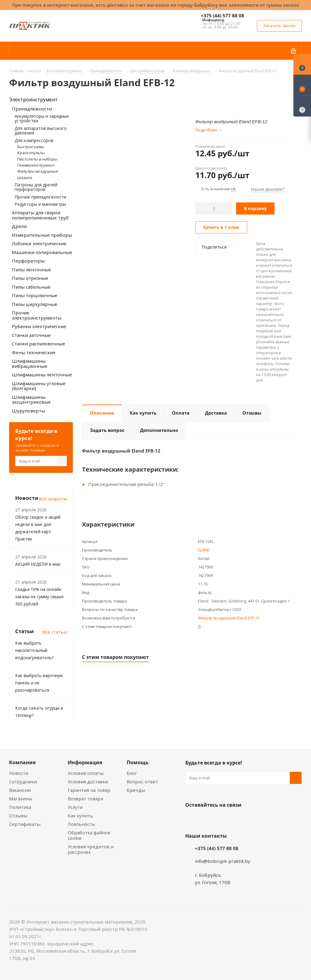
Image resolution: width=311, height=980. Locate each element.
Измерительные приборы (42, 235)
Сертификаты (25, 824)
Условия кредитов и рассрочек (91, 849)
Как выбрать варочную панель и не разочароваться (39, 683)
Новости (19, 773)
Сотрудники (23, 782)
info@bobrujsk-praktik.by (223, 861)
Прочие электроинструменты (37, 315)
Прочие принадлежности (40, 197)
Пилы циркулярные (35, 304)
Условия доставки (88, 782)
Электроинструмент (33, 100)
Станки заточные (31, 335)
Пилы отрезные (30, 278)
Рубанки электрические (39, 326)
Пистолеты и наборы (37, 159)
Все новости (53, 499)
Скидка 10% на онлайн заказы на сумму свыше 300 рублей (39, 597)
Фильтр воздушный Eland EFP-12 (229, 618)
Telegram (237, 819)
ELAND (204, 550)
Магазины (21, 799)
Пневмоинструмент (36, 165)
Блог (132, 773)
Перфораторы (28, 261)
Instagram (222, 819)
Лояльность (81, 824)
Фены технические (34, 352)
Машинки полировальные (42, 252)
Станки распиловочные (38, 344)
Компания (22, 762)
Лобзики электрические (39, 243)
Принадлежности (32, 109)
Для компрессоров (34, 140)
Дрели (19, 226)
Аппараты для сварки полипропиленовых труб (40, 215)
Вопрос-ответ (142, 782)
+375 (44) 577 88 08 (222, 15)
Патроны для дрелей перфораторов (36, 187)
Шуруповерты (28, 411)
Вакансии (20, 790)
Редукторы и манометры (40, 204)
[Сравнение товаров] (302, 106)
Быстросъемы (31, 147)
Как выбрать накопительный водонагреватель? (34, 650)
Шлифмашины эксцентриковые (31, 400)
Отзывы (18, 816)
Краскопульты (31, 153)
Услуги (75, 807)
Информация (85, 762)
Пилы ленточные (31, 270)
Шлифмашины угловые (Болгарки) (39, 386)
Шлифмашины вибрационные (30, 363)
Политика (20, 807)
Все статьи (55, 632)
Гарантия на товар (89, 790)
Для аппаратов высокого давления (41, 131)
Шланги (25, 178)
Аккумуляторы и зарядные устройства (42, 118)
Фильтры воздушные (38, 171)
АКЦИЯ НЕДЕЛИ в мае (38, 564)
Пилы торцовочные (35, 295)
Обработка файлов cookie (89, 835)
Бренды (136, 790)
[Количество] (214, 209)
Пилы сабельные (31, 287)
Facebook (207, 819)
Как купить (80, 816)
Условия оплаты (86, 773)
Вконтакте (191, 819)
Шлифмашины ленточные (42, 375)
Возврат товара (85, 799)
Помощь (138, 762)
